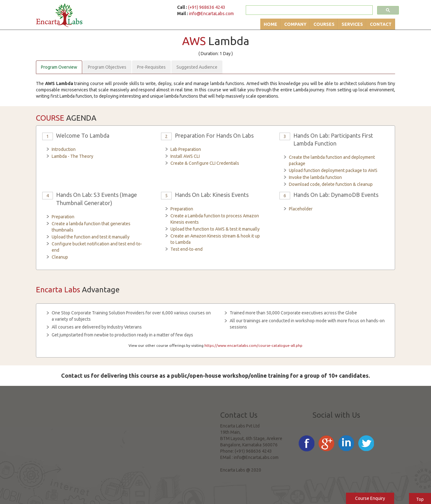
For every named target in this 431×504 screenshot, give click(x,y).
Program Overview (59, 67)
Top (420, 499)
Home (270, 24)
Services (352, 24)
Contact (381, 24)
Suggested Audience (197, 67)
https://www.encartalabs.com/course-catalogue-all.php (253, 345)
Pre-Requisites (151, 67)
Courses (324, 24)
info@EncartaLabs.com (211, 14)
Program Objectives (107, 67)
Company (295, 24)
